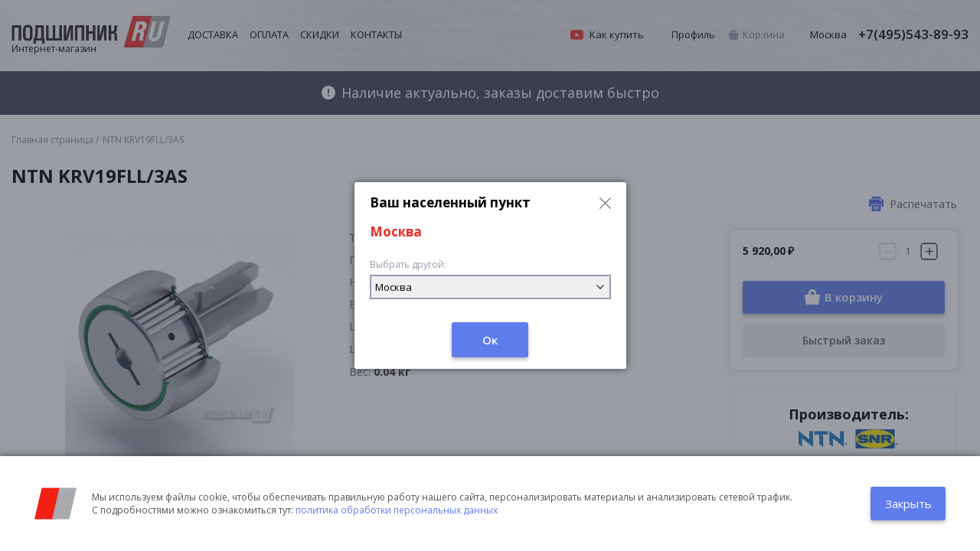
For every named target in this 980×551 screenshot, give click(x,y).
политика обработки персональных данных (397, 510)
